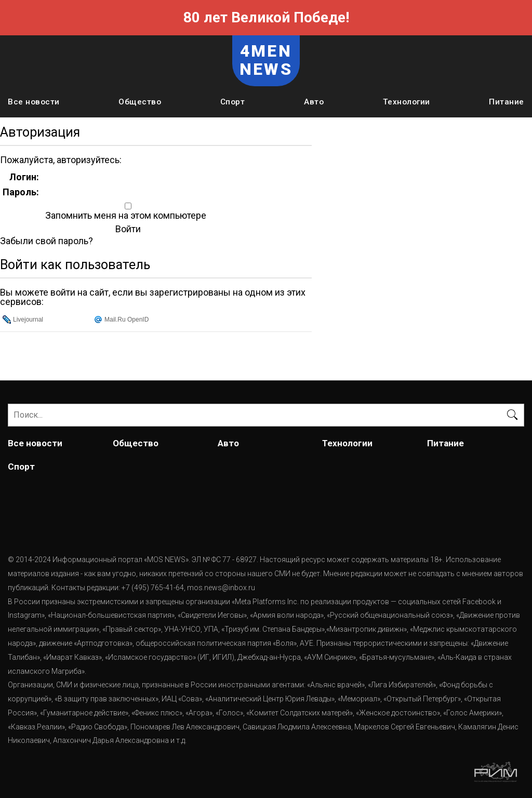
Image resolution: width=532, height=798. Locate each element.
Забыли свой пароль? (46, 241)
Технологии (407, 102)
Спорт (233, 102)
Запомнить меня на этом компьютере (125, 216)
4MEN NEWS (266, 60)
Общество (140, 102)
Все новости (34, 102)
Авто (314, 102)
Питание (507, 102)
